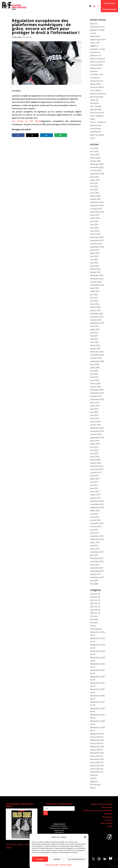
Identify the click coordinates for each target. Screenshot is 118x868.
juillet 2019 (95, 406)
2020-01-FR (95, 594)
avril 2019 (94, 415)
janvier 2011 (95, 574)
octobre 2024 (96, 209)
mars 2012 (95, 565)
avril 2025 (94, 190)
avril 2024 (94, 228)
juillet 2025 (95, 180)
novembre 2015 (97, 523)
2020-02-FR (95, 597)
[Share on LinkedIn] (46, 135)
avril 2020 (94, 377)
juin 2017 (94, 482)
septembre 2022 (97, 285)
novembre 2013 (97, 552)
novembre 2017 (97, 469)
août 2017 (94, 476)
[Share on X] (32, 135)
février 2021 (95, 345)
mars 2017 (95, 492)
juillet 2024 (95, 218)
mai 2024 (94, 224)
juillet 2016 (95, 511)
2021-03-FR (95, 607)
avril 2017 (94, 488)
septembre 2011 (97, 571)
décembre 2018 (97, 428)
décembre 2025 (97, 164)
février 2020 (95, 383)
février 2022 (95, 307)
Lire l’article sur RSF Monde (27, 121)
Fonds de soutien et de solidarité (98, 810)
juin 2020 (94, 371)
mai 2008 (94, 584)
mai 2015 (94, 530)
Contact (109, 820)
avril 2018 (94, 453)
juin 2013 (94, 555)
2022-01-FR (95, 613)
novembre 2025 (97, 167)
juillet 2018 (95, 444)
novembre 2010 (97, 577)
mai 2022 (94, 298)
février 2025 (95, 196)
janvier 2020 (95, 387)
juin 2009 (94, 580)
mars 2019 (95, 418)
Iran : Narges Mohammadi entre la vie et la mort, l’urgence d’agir (97, 113)
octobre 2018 (96, 434)
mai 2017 (94, 485)
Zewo (110, 826)
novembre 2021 (97, 317)
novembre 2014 (97, 536)
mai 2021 (94, 336)
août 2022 (94, 288)
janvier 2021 (95, 349)
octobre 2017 (96, 472)
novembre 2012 (97, 561)
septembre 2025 (97, 174)
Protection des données (102, 804)
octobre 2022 (96, 282)
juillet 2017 (95, 479)
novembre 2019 (97, 393)
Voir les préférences (76, 859)
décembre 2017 (97, 466)
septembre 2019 (97, 399)
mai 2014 (94, 546)
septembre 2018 (97, 438)
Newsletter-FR (97, 772)
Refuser (57, 859)
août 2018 (94, 441)
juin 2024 (94, 221)
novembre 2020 (97, 355)
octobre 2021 (96, 320)
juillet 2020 (95, 368)
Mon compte (106, 823)
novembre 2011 (97, 568)
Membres (108, 814)
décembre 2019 (97, 390)
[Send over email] (61, 135)
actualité (94, 619)
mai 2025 (94, 186)
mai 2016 (94, 514)
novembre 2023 (97, 240)
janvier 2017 (95, 498)
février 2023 (95, 269)
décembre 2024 (97, 202)
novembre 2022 (97, 279)
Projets (93, 778)
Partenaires (107, 817)
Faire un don (109, 3)
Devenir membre (109, 9)
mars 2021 (95, 342)
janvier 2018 (95, 463)
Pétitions (94, 775)
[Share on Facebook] (18, 135)
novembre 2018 (97, 431)
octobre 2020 (96, 358)
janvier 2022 (95, 310)
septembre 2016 (97, 507)
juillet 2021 (95, 329)
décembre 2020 (97, 352)
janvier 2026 (95, 161)
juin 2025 (94, 183)
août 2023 (94, 250)
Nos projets (107, 807)
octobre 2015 (96, 526)
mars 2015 (95, 533)
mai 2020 (94, 374)
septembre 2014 (97, 539)
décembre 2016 (97, 501)
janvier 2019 (95, 425)
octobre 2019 (96, 396)
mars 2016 (95, 517)
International (96, 629)
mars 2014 (95, 549)
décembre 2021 (97, 314)
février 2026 (95, 158)
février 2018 (95, 460)
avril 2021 (94, 339)
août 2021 (94, 326)
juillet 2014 (95, 542)
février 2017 (95, 495)
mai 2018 (94, 450)
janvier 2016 (95, 520)
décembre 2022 (97, 275)
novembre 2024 (97, 205)
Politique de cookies (52, 865)
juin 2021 (94, 333)
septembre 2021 (97, 323)
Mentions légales (66, 865)
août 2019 (94, 403)
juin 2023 (94, 256)
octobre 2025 (96, 170)
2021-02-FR (95, 603)
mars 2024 (95, 231)
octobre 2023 (96, 244)
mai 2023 (94, 260)
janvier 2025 (95, 199)
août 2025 (94, 177)
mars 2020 (95, 380)
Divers (93, 626)
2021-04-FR (95, 610)
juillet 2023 (95, 253)
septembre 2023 (97, 247)
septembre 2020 (97, 361)
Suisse (93, 788)
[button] (85, 837)
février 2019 (95, 422)
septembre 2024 (97, 212)
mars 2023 (95, 266)
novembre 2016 (97, 504)
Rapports (94, 781)
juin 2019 (94, 409)
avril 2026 (94, 151)
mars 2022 (95, 304)
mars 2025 (95, 193)
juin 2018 (94, 447)
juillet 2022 (95, 291)
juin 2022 (94, 295)
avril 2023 (94, 263)
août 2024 (94, 215)
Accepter (40, 859)
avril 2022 (94, 301)
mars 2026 (95, 155)
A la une (94, 616)
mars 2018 (95, 457)
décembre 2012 (97, 558)
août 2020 (94, 364)
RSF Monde (27, 37)
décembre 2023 (97, 237)
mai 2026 (94, 148)
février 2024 (95, 234)
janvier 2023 (95, 272)
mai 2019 (94, 412)
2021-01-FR (95, 600)
